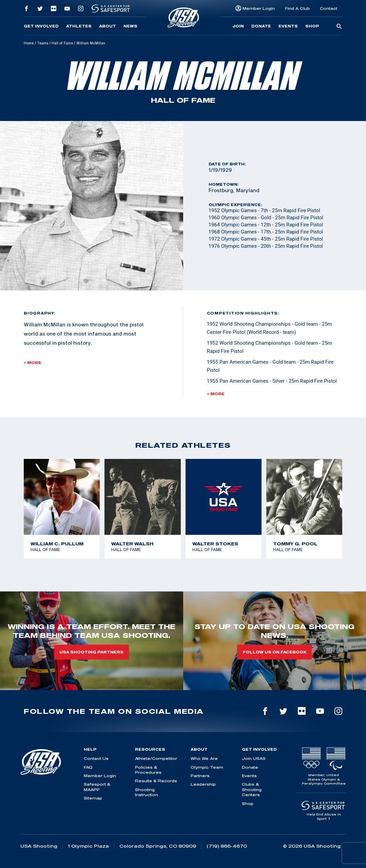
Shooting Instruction (147, 792)
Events (288, 26)
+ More (33, 363)
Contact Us (96, 758)
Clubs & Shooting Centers (252, 789)
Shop (312, 26)
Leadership (203, 784)
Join (238, 26)
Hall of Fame (62, 43)
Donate (261, 26)
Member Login (259, 8)
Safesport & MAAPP (97, 787)
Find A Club (297, 8)
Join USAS (254, 758)
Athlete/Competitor (156, 758)
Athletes (79, 26)
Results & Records (156, 781)
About (108, 26)
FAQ (88, 767)
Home (29, 43)
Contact (329, 8)
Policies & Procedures (148, 770)
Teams (43, 43)
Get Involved (41, 26)
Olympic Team (207, 767)
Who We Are (204, 758)
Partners (200, 776)
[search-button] (339, 27)
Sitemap (93, 798)
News (130, 26)
